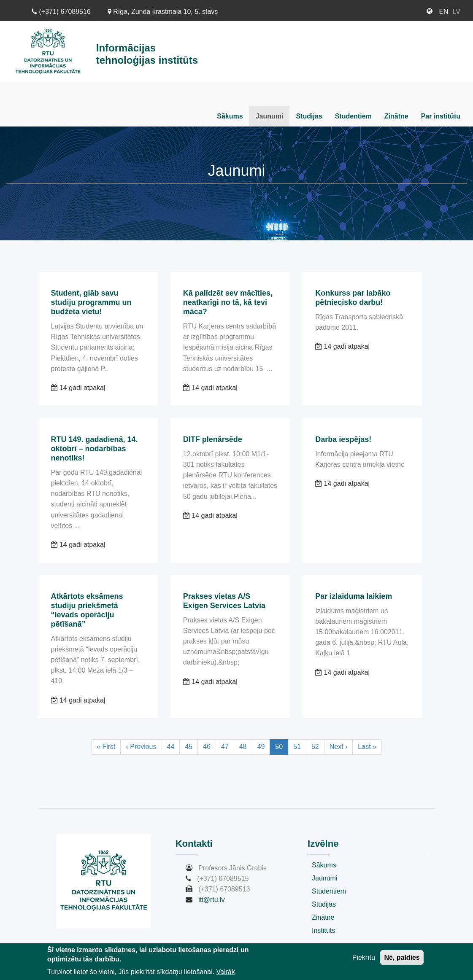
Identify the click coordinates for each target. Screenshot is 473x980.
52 (318, 746)
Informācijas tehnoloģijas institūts (147, 54)
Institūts (323, 930)
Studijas (309, 116)
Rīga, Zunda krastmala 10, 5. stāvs (163, 12)
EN (443, 12)
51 (300, 746)
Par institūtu (441, 116)
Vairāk (226, 974)
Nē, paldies (402, 960)
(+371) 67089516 (61, 12)
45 (191, 746)
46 (209, 746)
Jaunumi (270, 116)
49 (264, 746)
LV (457, 12)
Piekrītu (364, 960)
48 (246, 746)
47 (228, 746)
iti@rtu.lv (211, 900)
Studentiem (353, 116)
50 (282, 748)
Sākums (230, 116)
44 (174, 746)
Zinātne (396, 116)
